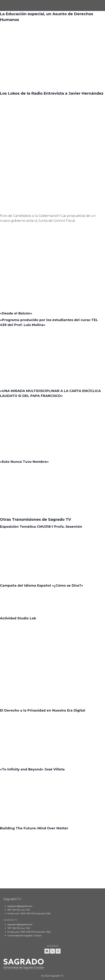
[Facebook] (47, 951)
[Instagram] (58, 951)
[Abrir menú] (99, 5)
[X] (52, 951)
